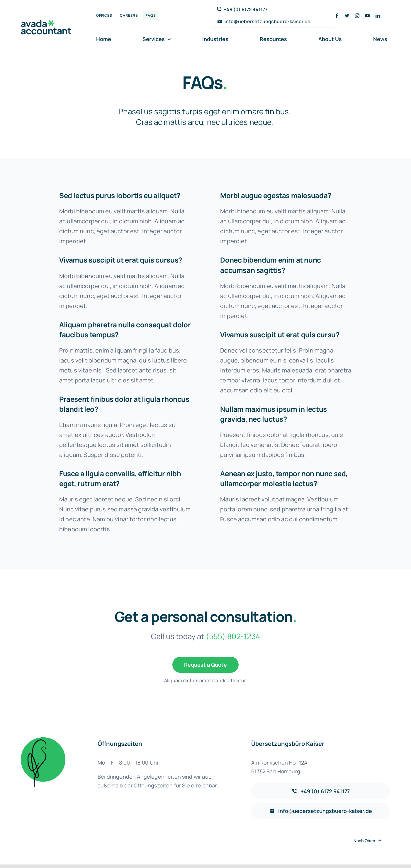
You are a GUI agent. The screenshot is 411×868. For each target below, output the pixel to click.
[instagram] (357, 16)
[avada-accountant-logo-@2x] (46, 23)
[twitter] (347, 16)
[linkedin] (378, 16)
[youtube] (367, 16)
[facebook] (337, 16)
